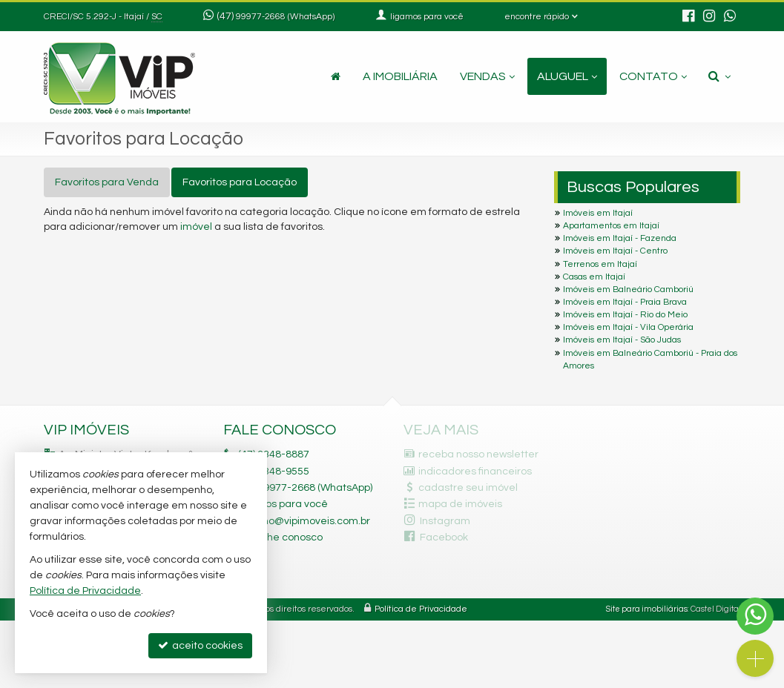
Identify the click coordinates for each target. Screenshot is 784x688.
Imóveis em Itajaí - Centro (615, 251)
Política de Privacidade (421, 609)
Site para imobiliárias (647, 609)
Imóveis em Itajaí (598, 213)
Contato (653, 76)
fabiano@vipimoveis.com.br (304, 521)
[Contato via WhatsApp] (755, 616)
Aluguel (567, 76)
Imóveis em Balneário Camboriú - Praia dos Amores (650, 360)
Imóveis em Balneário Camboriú (628, 290)
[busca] (719, 76)
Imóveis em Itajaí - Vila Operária (628, 327)
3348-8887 (274, 454)
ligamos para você (283, 504)
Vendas (487, 76)
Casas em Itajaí (594, 277)
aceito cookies (200, 645)
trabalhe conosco (280, 537)
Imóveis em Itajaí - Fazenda (620, 238)
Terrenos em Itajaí (600, 264)
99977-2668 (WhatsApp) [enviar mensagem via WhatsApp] (285, 17)
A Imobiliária (400, 76)
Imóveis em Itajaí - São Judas (622, 340)
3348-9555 (274, 472)
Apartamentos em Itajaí (611, 226)
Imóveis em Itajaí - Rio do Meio (625, 315)
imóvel (196, 227)
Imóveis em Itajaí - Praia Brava (625, 302)
